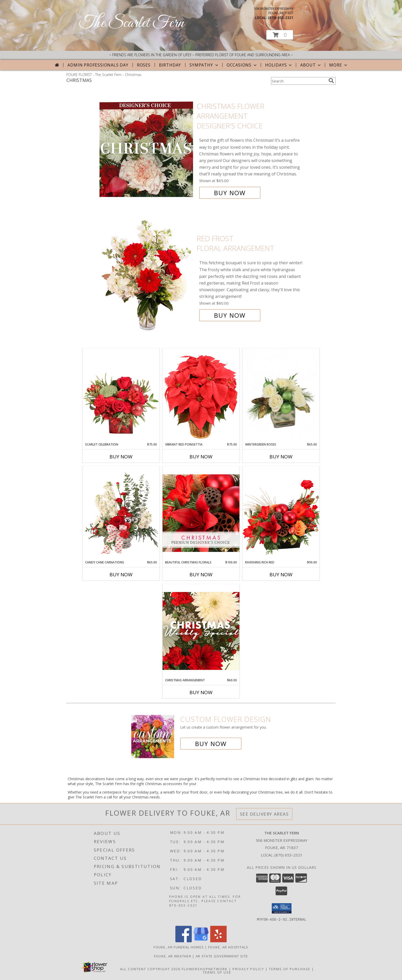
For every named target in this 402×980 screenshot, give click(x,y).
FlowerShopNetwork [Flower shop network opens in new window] (205, 969)
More (339, 65)
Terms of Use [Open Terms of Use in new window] (217, 972)
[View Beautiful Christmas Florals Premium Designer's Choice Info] (201, 513)
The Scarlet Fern (132, 23)
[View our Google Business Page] (201, 941)
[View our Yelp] (218, 941)
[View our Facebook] (184, 941)
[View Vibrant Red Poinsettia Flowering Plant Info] (201, 395)
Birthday (170, 65)
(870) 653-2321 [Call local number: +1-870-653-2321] (281, 18)
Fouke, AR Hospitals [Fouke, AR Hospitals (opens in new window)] (228, 947)
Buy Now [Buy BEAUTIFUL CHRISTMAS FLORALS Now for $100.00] (201, 574)
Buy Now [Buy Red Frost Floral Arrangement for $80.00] (230, 315)
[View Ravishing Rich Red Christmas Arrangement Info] (281, 513)
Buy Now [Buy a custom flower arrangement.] (211, 744)
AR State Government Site (222, 956)
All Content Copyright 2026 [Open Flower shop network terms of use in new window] (150, 969)
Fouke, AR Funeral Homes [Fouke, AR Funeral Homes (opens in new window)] (179, 947)
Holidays (279, 65)
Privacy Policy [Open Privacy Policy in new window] (248, 969)
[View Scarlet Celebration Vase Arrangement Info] (121, 395)
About (311, 65)
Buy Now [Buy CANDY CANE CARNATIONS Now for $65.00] (121, 574)
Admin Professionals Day (98, 65)
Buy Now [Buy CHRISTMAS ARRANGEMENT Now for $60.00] (201, 692)
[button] (280, 35)
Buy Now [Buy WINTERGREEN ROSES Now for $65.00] (281, 457)
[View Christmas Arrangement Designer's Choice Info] (201, 631)
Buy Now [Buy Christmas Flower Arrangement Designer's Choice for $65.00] (230, 193)
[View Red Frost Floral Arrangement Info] (147, 277)
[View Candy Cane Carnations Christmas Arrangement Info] (121, 513)
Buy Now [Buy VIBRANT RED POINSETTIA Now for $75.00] (201, 457)
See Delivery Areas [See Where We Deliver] (264, 814)
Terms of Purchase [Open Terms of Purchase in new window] (290, 969)
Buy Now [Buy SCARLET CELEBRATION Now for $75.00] (121, 457)
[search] (331, 81)
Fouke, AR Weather (173, 956)
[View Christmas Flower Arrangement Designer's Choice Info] (147, 150)
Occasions (242, 65)
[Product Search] (299, 81)
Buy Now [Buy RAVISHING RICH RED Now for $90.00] (281, 574)
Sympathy (204, 65)
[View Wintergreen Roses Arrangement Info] (281, 395)
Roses (144, 65)
